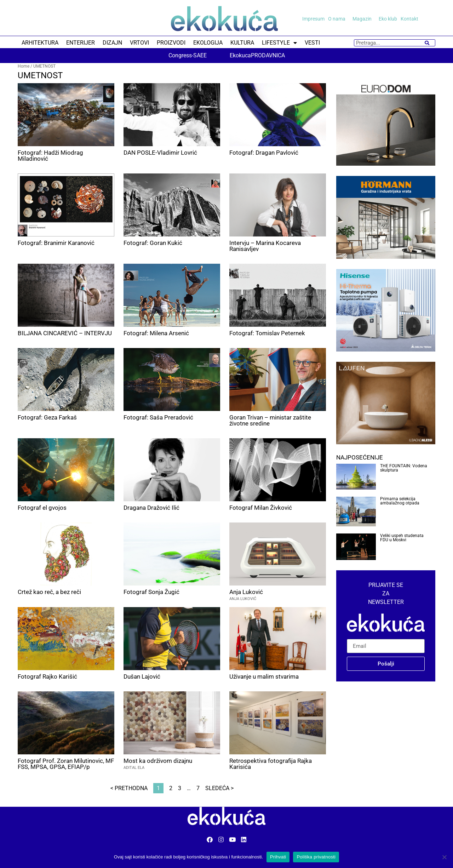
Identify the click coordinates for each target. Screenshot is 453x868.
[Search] (427, 43)
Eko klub (388, 19)
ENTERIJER (81, 43)
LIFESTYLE (279, 43)
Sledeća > (219, 788)
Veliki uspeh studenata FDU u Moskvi (402, 538)
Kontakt (409, 19)
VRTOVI (139, 43)
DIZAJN (112, 43)
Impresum (313, 19)
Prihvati (278, 857)
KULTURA (242, 43)
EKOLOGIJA (208, 43)
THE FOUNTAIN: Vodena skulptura (404, 468)
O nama (339, 19)
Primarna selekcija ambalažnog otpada (400, 501)
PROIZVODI (171, 43)
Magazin (364, 19)
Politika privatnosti (316, 857)
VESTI (312, 43)
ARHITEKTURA (40, 43)
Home (24, 66)
